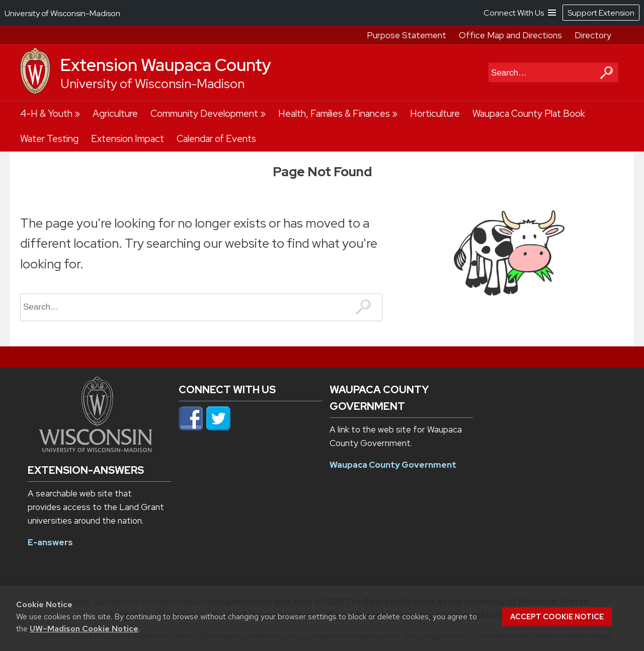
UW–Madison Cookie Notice (84, 629)
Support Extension (601, 13)
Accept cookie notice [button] (557, 617)
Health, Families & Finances (334, 114)
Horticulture (435, 114)
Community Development (204, 114)
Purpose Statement (407, 35)
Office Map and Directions (510, 35)
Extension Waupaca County (166, 65)
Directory (593, 35)
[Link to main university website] (96, 449)
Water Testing (49, 139)
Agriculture (115, 114)
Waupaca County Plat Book (529, 114)
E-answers (50, 542)
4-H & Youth (46, 114)
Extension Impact (128, 139)
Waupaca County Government (393, 465)
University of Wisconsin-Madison (152, 84)
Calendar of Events (216, 139)
